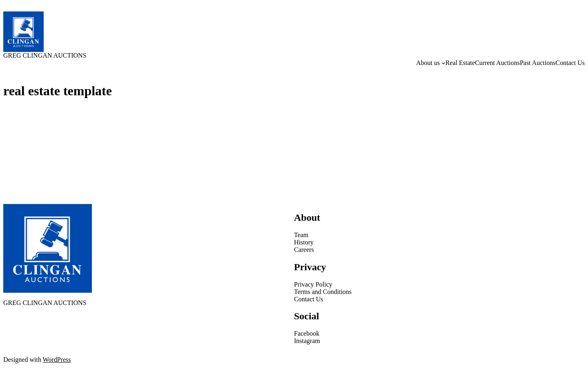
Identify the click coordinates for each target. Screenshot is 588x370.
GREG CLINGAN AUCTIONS (45, 55)
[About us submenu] (443, 63)
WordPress (57, 360)
